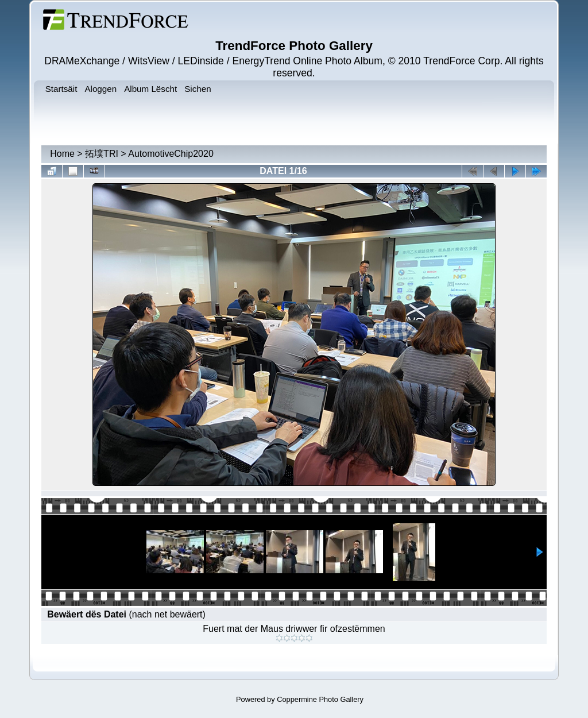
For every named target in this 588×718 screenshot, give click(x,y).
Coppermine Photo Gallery (320, 699)
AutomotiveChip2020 (171, 154)
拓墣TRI (102, 154)
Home (62, 154)
